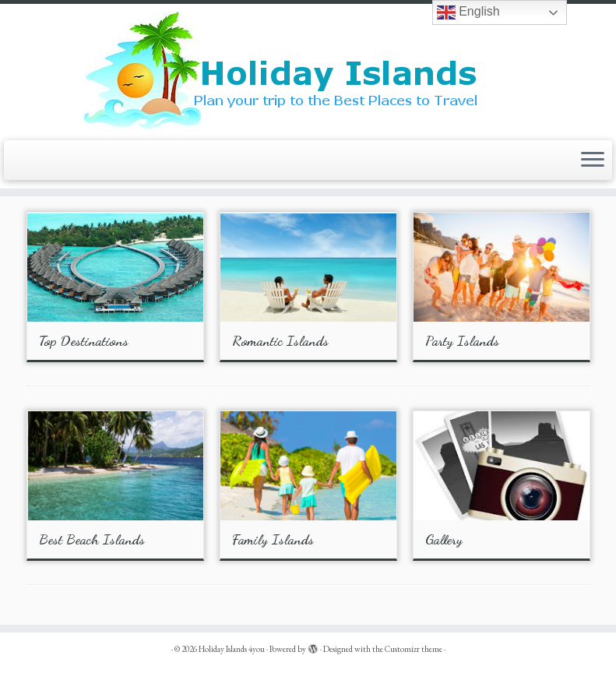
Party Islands (462, 340)
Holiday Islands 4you (232, 649)
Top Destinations (84, 340)
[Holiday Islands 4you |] (308, 70)
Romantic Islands (280, 340)
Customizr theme (414, 649)
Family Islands (273, 539)
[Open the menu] (593, 160)
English (468, 12)
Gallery (444, 539)
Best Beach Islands (92, 539)
